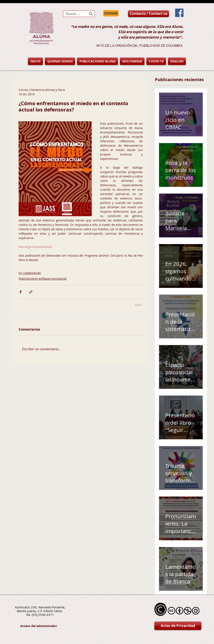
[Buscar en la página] (73, 14)
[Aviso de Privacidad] (178, 626)
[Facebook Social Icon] (179, 13)
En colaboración (30, 273)
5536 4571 (46, 615)
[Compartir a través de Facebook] (21, 292)
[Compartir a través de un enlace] (31, 292)
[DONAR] (111, 13)
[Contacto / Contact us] (148, 14)
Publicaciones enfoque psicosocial (43, 279)
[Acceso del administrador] (39, 626)
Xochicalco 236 (26, 607)
